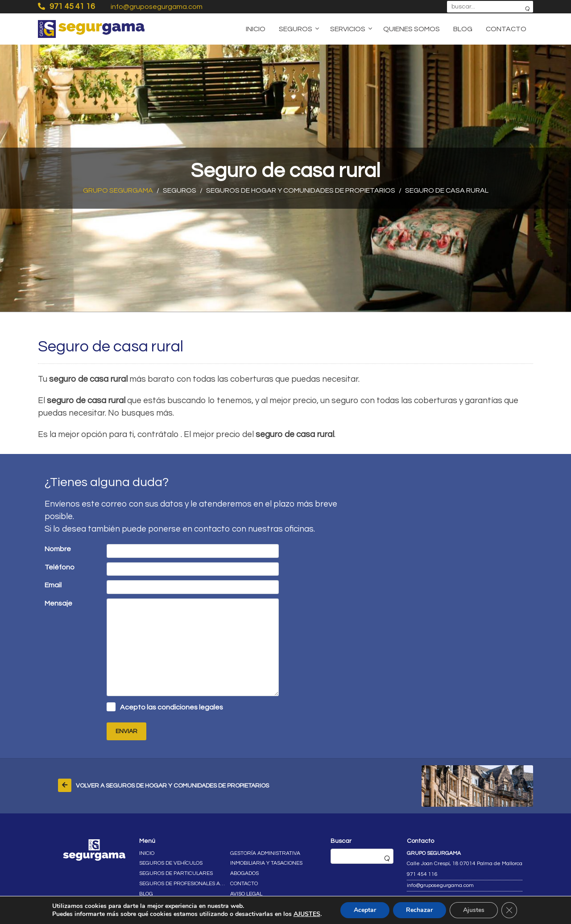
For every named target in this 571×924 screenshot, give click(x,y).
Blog (463, 29)
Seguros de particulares (176, 873)
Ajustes (474, 910)
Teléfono (60, 567)
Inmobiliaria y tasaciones (266, 863)
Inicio (256, 29)
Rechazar (419, 910)
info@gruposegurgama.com (157, 7)
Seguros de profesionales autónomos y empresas (183, 884)
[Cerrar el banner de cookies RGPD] (509, 910)
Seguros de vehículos (171, 863)
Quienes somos (412, 29)
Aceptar (364, 910)
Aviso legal (246, 894)
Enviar (126, 731)
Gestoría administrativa (265, 853)
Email (53, 585)
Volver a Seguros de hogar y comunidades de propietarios (172, 786)
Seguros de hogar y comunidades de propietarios (301, 190)
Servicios (348, 29)
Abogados (244, 873)
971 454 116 (422, 874)
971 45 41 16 (66, 6)
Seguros (296, 29)
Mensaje (58, 603)
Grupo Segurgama (118, 190)
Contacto (506, 29)
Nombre (58, 549)
